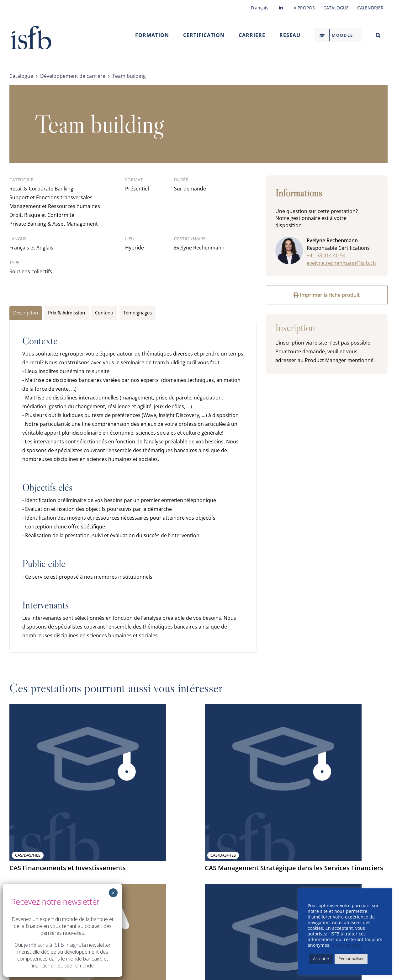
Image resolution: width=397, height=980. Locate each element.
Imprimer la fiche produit (327, 295)
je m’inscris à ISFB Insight (52, 945)
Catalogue (21, 76)
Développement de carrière (73, 76)
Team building (129, 76)
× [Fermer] (113, 893)
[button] (378, 35)
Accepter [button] (321, 959)
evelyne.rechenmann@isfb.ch (341, 263)
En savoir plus (347, 945)
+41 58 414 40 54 (326, 255)
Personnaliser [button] (351, 959)
